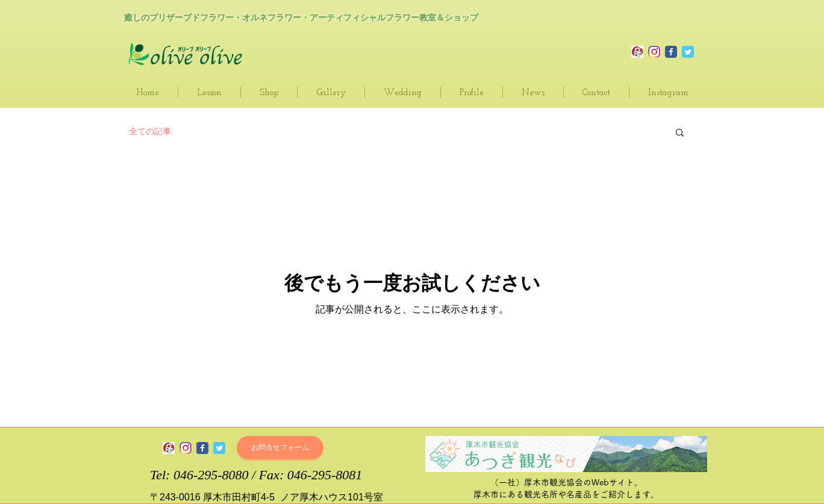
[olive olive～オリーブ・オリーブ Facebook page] (202, 448)
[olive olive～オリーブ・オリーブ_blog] (637, 52)
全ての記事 (150, 131)
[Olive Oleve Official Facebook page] (671, 52)
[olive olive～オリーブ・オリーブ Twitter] (219, 448)
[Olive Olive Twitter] (688, 52)
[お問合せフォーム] (280, 448)
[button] (680, 133)
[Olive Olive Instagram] (654, 52)
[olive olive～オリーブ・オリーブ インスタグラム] (186, 448)
